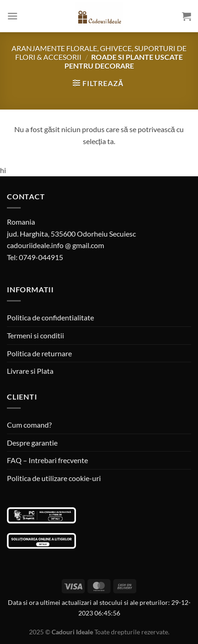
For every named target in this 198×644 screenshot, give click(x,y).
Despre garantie (32, 443)
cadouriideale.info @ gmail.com (55, 245)
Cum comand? (29, 425)
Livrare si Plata (30, 371)
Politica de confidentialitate (50, 317)
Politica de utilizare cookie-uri (54, 478)
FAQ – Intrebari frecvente (47, 460)
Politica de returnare (39, 353)
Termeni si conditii (35, 335)
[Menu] (12, 16)
